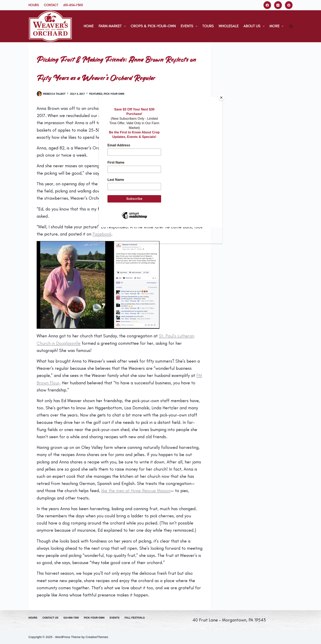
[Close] (221, 98)
